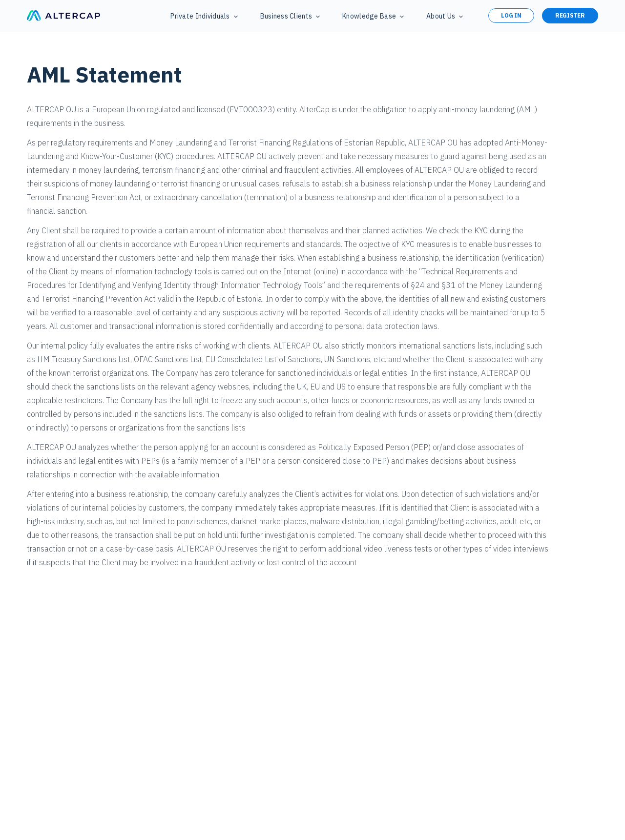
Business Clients (286, 16)
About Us (441, 16)
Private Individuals (200, 16)
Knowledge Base (369, 16)
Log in (511, 15)
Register (570, 15)
